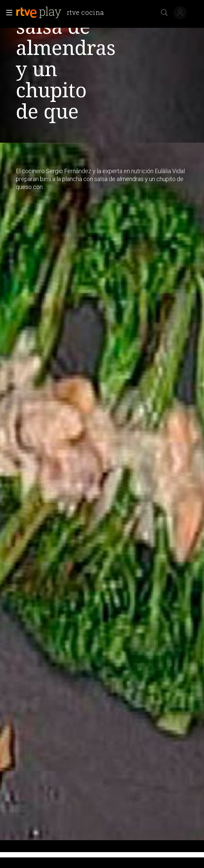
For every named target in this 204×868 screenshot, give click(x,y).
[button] (7, 13)
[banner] (62, 13)
